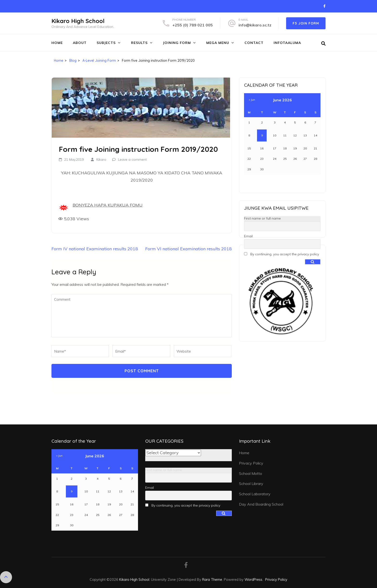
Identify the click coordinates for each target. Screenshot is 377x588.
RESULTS (139, 43)
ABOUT (80, 43)
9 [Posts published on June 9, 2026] (262, 135)
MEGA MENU (218, 43)
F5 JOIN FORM (306, 23)
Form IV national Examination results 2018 (95, 249)
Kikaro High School (78, 21)
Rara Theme (212, 579)
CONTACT (254, 43)
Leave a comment (132, 159)
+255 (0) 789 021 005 (193, 25)
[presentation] (84, 368)
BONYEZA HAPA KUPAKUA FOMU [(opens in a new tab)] (108, 205)
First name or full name (262, 218)
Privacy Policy (251, 463)
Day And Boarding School (261, 504)
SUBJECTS (106, 43)
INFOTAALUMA (287, 43)
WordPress (253, 579)
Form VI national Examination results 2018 (188, 249)
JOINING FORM (177, 43)
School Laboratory (255, 494)
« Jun (252, 100)
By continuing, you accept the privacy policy (282, 254)
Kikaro (101, 159)
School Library (251, 484)
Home (57, 43)
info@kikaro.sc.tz (255, 25)
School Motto (251, 473)
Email (248, 236)
